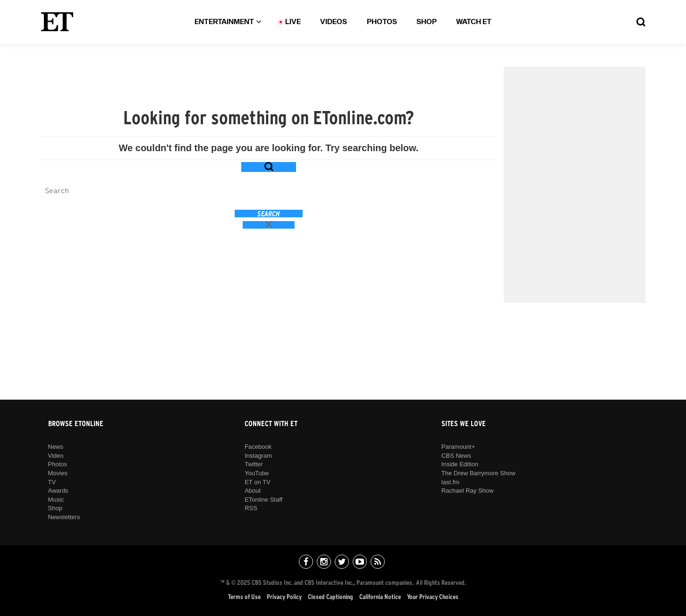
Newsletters (64, 517)
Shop (427, 22)
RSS (251, 508)
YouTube (257, 473)
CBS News (456, 456)
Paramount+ (458, 447)
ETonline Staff (263, 500)
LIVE (293, 22)
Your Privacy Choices (433, 597)
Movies (58, 473)
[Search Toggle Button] (641, 22)
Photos (382, 22)
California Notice (380, 597)
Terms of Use (244, 597)
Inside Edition (460, 464)
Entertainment (228, 22)
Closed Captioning (330, 597)
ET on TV (257, 482)
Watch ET (474, 22)
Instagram (258, 456)
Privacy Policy (284, 597)
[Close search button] (269, 225)
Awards (58, 491)
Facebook (258, 447)
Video (56, 456)
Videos (334, 22)
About (253, 491)
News (56, 447)
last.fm (450, 482)
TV (52, 482)
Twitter (254, 464)
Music (56, 500)
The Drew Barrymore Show (479, 473)
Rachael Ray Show (468, 491)
